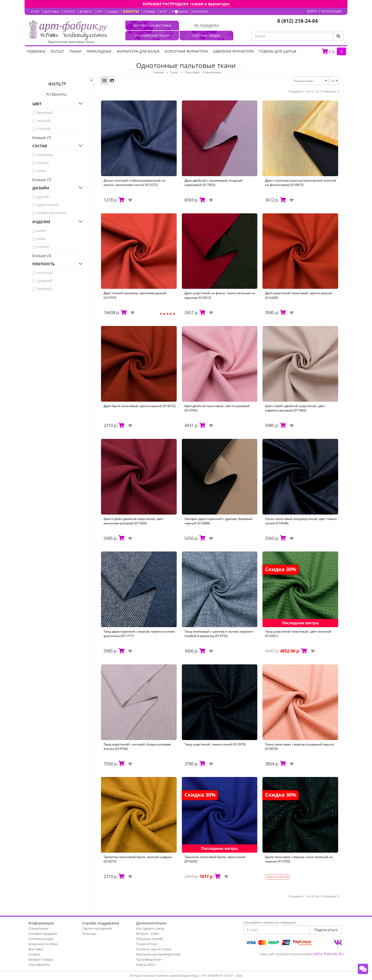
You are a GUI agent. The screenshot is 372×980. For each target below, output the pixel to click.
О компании (38, 928)
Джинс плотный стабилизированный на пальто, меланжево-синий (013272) (134, 183)
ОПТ (100, 11)
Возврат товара (41, 959)
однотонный (48, 205)
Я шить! (180, 11)
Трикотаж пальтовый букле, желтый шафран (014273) (138, 859)
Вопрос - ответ (148, 934)
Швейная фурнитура (233, 51)
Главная (158, 72)
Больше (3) (42, 256)
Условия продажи (43, 934)
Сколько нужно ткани (154, 949)
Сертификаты (39, 965)
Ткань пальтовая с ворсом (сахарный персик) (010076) (300, 746)
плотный (45, 273)
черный (44, 120)
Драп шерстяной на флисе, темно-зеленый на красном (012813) (220, 295)
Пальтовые (192, 72)
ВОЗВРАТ (86, 11)
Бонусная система (43, 944)
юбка (41, 239)
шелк (41, 171)
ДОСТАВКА (52, 11)
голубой (44, 129)
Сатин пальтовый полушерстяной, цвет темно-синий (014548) (301, 521)
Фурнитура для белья (138, 51)
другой (43, 197)
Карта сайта (146, 965)
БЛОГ (164, 11)
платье (43, 247)
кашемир (45, 155)
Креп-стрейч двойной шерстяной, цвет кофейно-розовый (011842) (295, 408)
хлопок (43, 163)
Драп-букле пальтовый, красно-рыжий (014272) (140, 406)
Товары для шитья (278, 51)
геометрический (51, 213)
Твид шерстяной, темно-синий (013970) (215, 744)
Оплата (34, 954)
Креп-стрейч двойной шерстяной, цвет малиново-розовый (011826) (134, 521)
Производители (149, 959)
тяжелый (45, 289)
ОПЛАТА (69, 11)
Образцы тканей (149, 939)
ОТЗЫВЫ (149, 11)
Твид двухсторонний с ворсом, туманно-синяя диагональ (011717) (139, 634)
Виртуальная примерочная (158, 954)
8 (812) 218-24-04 (297, 21)
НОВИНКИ (36, 51)
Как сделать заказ (150, 928)
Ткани (75, 51)
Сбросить (56, 94)
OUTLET (57, 51)
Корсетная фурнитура (186, 51)
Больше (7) (42, 138)
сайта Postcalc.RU (328, 954)
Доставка (36, 949)
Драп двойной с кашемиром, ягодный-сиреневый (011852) (214, 183)
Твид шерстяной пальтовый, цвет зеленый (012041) (298, 634)
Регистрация (331, 11)
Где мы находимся (97, 928)
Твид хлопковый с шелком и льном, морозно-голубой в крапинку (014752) (219, 634)
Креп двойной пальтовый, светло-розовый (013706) (217, 408)
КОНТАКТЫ (200, 11)
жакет (42, 231)
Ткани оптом (146, 944)
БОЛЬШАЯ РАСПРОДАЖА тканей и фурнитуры (186, 4)
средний (44, 281)
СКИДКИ (113, 11)
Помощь (89, 934)
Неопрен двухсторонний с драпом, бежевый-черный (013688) (219, 521)
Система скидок (41, 939)
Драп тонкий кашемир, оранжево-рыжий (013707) (135, 295)
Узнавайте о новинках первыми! (270, 922)
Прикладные (99, 51)
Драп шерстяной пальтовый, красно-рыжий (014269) (299, 295)
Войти (312, 11)
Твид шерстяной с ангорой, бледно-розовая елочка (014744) (137, 746)
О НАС (35, 11)
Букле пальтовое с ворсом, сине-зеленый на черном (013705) (299, 859)
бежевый (45, 112)
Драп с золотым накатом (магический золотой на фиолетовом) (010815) (300, 183)
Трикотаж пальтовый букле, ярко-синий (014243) (215, 859)
